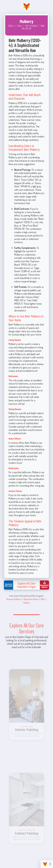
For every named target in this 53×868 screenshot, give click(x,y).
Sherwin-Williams (14, 599)
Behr (43, 599)
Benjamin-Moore (31, 599)
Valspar (26, 603)
